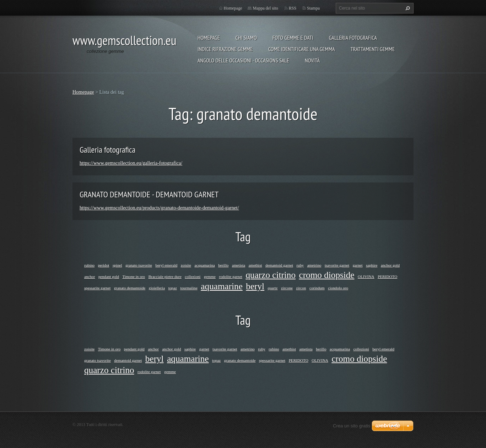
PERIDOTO (387, 277)
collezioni (193, 277)
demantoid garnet (279, 265)
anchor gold (390, 265)
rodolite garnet (231, 277)
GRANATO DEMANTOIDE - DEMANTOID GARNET (149, 194)
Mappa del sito (265, 8)
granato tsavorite (139, 265)
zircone (287, 288)
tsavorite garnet (337, 265)
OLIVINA (366, 277)
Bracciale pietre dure (165, 277)
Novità (312, 60)
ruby (300, 265)
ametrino (314, 265)
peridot (104, 265)
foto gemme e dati (293, 38)
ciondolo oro (338, 288)
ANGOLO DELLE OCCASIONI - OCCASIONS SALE (243, 60)
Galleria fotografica (353, 38)
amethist (255, 265)
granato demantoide (130, 288)
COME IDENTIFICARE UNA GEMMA (302, 49)
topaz (173, 288)
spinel (117, 265)
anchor (90, 277)
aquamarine (222, 286)
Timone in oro (134, 277)
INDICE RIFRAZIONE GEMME (225, 49)
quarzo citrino (271, 275)
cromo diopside (327, 275)
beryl (255, 286)
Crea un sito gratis (352, 426)
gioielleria (157, 288)
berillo (223, 265)
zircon (301, 288)
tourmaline (189, 288)
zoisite (186, 265)
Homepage (209, 38)
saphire (372, 265)
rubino (89, 265)
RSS (293, 8)
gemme (210, 277)
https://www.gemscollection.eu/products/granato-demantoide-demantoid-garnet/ (159, 208)
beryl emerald (167, 265)
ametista (239, 265)
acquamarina (205, 265)
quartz (273, 288)
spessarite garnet (97, 288)
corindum (317, 288)
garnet (358, 265)
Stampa (313, 8)
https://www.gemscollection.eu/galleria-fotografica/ (131, 163)
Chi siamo (246, 38)
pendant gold (109, 277)
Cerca (407, 8)
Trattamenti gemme (373, 49)
